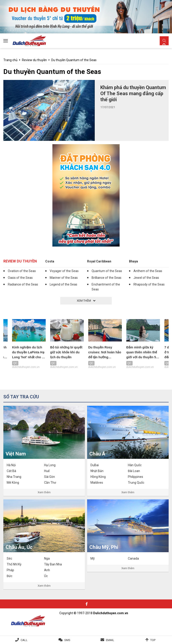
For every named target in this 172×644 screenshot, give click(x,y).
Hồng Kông (98, 477)
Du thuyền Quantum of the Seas (74, 60)
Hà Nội (11, 465)
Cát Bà (11, 471)
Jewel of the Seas (146, 278)
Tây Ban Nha (53, 564)
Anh (47, 570)
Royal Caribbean (99, 261)
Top (153, 640)
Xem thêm (44, 492)
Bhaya (133, 261)
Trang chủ (10, 60)
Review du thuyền (34, 60)
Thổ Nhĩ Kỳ (14, 564)
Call (24, 640)
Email (110, 640)
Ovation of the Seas (22, 271)
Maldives (97, 483)
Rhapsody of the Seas (149, 284)
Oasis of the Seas (20, 278)
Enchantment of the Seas (106, 287)
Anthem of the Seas (148, 271)
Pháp (10, 570)
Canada (133, 558)
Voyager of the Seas (64, 271)
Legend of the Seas (63, 284)
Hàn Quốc (135, 465)
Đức (10, 576)
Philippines (135, 477)
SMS (67, 640)
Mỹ (93, 558)
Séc (9, 558)
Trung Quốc (136, 483)
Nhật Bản (97, 471)
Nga (47, 558)
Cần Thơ (50, 483)
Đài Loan (134, 471)
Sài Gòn (49, 477)
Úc (46, 576)
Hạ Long (50, 465)
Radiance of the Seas (23, 284)
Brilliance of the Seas (106, 278)
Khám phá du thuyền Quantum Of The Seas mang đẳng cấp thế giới (133, 93)
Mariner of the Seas (64, 278)
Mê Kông (13, 483)
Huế (47, 471)
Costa (50, 261)
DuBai (95, 465)
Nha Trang (14, 477)
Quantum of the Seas (107, 271)
